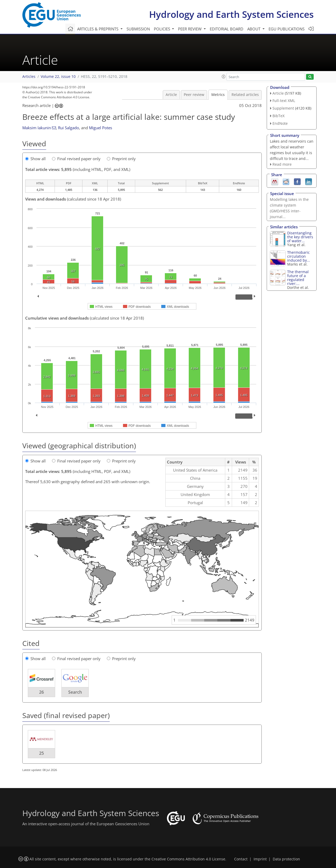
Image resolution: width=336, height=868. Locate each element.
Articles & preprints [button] (98, 29)
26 (41, 692)
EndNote (280, 123)
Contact (241, 859)
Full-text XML (284, 101)
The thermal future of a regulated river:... (298, 278)
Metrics (218, 95)
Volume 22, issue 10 (58, 77)
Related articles (245, 95)
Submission (138, 29)
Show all (35, 159)
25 (41, 753)
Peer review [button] (190, 29)
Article (171, 95)
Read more (282, 164)
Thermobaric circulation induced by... (299, 256)
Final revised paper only (76, 159)
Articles (29, 77)
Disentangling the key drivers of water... (300, 237)
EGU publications (287, 29)
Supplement (283, 108)
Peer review (194, 95)
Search (75, 692)
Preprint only (121, 159)
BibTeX (279, 116)
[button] (224, 77)
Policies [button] (162, 29)
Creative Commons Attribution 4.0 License (188, 859)
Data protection (286, 859)
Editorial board (227, 29)
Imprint (260, 859)
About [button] (254, 29)
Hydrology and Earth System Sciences (231, 14)
